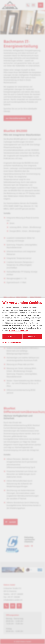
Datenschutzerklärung (18, 330)
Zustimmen (12, 336)
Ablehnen (32, 336)
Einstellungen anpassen (12, 342)
